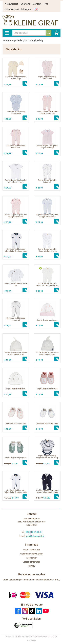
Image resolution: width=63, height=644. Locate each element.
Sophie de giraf (19, 40)
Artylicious (31, 640)
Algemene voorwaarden (32, 554)
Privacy (32, 566)
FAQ (46, 4)
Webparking (50, 636)
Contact (37, 4)
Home (6, 40)
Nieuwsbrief (12, 4)
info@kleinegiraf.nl (35, 536)
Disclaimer (32, 558)
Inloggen (26, 9)
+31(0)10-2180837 (34, 532)
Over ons (25, 4)
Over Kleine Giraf (32, 550)
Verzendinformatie (32, 562)
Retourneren (12, 9)
